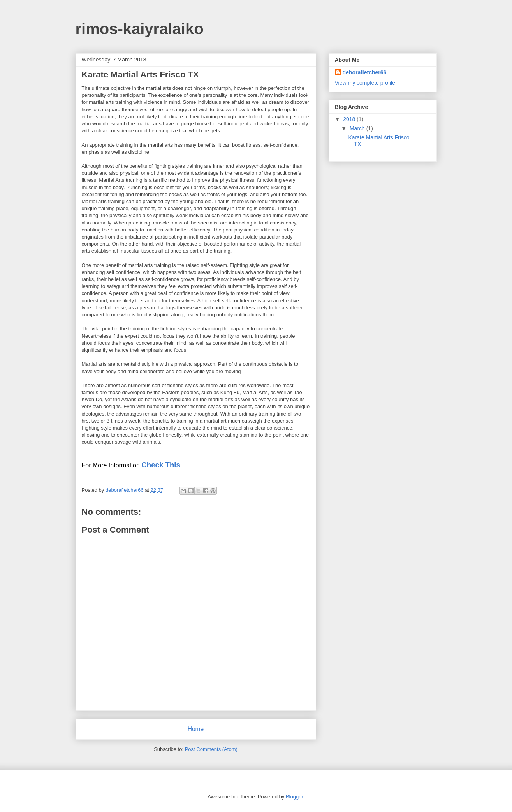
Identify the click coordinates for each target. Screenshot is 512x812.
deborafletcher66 (365, 72)
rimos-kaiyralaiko (140, 29)
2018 (350, 119)
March (358, 128)
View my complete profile (365, 83)
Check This (161, 465)
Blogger (294, 797)
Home (196, 729)
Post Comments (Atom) (211, 749)
